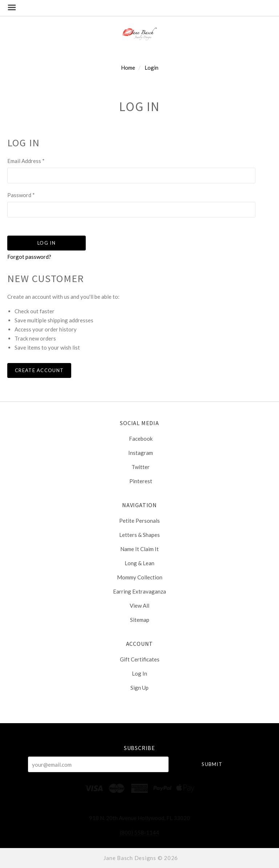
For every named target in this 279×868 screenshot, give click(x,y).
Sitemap (140, 620)
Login (151, 68)
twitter (139, 467)
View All (139, 606)
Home (128, 68)
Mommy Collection (140, 577)
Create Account (39, 370)
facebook (140, 439)
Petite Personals (139, 521)
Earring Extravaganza (139, 591)
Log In (139, 673)
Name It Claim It (139, 549)
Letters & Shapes (139, 535)
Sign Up (139, 687)
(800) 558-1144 (139, 832)
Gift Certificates (140, 659)
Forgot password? (29, 257)
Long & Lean (139, 563)
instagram (139, 453)
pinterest (140, 481)
